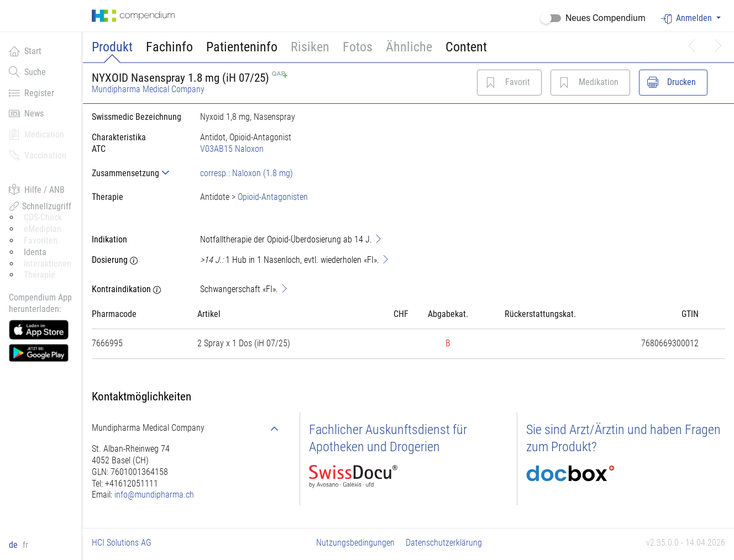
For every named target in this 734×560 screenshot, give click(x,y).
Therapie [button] (40, 275)
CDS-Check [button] (43, 217)
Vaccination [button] (38, 155)
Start (25, 51)
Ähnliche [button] (409, 47)
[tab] (137, 173)
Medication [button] (36, 134)
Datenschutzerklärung (444, 543)
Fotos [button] (358, 47)
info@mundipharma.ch (154, 495)
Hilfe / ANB (37, 189)
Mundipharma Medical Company (148, 89)
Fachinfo (169, 47)
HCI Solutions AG (122, 543)
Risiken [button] (310, 47)
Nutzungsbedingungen (355, 543)
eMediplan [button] (43, 229)
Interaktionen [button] (48, 264)
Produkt (112, 47)
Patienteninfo (242, 47)
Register (32, 93)
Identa (35, 252)
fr (25, 545)
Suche (27, 72)
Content (466, 47)
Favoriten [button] (41, 241)
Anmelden (688, 19)
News (26, 113)
